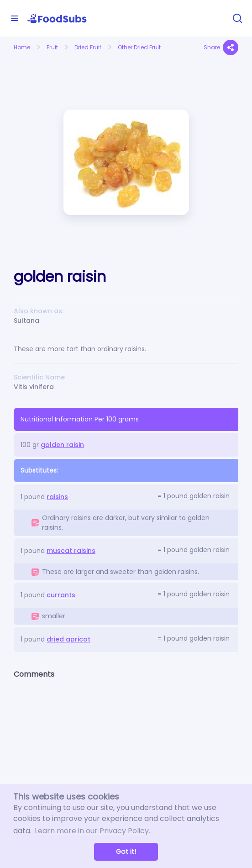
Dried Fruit (88, 47)
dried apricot (68, 639)
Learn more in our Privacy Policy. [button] (92, 831)
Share (221, 47)
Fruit (52, 47)
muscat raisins (71, 551)
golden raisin (62, 445)
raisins (57, 497)
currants (61, 595)
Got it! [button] (126, 852)
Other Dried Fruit (139, 47)
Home (22, 47)
